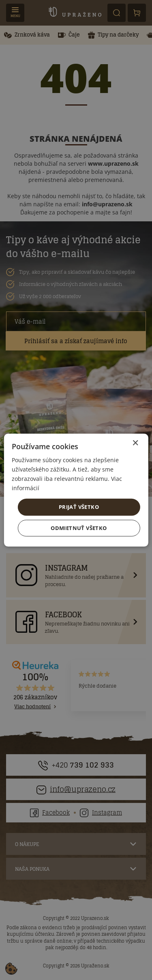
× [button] (135, 443)
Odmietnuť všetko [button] (79, 528)
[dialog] (76, 490)
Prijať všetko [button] (79, 507)
